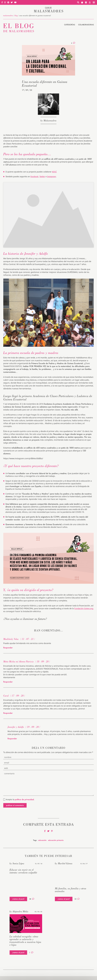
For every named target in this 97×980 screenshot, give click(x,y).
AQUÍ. (54, 172)
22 (77, 899)
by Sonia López (17, 863)
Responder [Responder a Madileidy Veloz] (8, 648)
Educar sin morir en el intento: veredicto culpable (23, 871)
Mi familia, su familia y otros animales (71, 890)
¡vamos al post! (18, 899)
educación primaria (56, 840)
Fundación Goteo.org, (84, 608)
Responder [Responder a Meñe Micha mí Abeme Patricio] (8, 682)
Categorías (70, 25)
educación (42, 840)
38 (32, 899)
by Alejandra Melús (19, 911)
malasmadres (8, 15)
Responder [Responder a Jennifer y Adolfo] (12, 739)
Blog (16, 15)
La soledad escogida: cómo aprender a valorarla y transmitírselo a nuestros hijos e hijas (25, 941)
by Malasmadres (48, 120)
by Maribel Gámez (64, 863)
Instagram (52, 176)
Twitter (42, 176)
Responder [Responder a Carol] (8, 713)
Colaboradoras (86, 25)
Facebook (34, 176)
